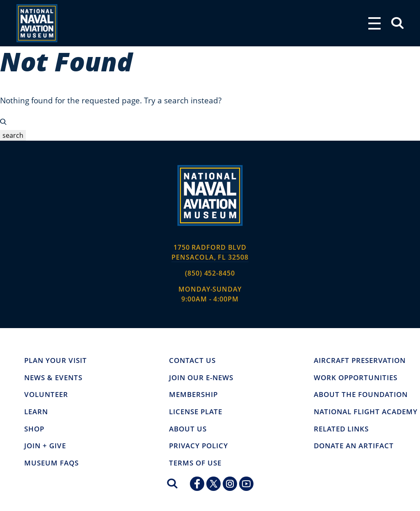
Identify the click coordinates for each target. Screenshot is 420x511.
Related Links (341, 429)
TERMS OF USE (195, 463)
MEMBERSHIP (193, 395)
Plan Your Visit (56, 360)
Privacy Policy (199, 446)
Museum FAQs (51, 463)
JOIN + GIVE (45, 446)
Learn (36, 412)
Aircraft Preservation (360, 360)
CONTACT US (192, 360)
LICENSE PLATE (196, 412)
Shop (34, 429)
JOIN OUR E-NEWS (201, 378)
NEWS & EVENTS (53, 378)
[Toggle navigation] (374, 23)
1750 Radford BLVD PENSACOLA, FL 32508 (210, 252)
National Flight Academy (366, 412)
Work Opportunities (356, 378)
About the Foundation (361, 395)
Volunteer (46, 395)
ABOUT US (188, 429)
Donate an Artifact (354, 446)
